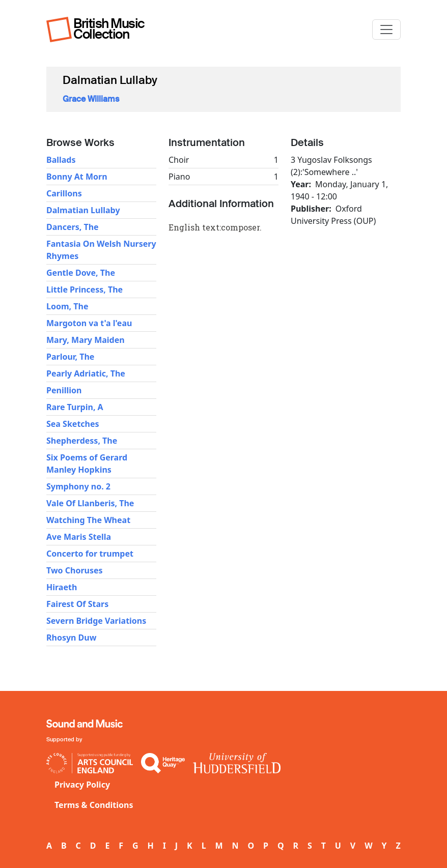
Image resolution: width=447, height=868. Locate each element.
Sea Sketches (73, 424)
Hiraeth (62, 587)
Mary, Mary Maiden (86, 340)
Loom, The (67, 306)
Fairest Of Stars (77, 604)
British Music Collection (109, 29)
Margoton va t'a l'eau (89, 323)
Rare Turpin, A (75, 407)
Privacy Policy (82, 785)
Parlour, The (70, 357)
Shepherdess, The (82, 441)
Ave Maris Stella (79, 537)
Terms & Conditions (94, 805)
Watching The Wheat (88, 520)
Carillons (64, 193)
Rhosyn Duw (71, 638)
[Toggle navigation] (386, 30)
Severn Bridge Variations (96, 621)
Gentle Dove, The (81, 273)
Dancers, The (73, 227)
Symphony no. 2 (78, 486)
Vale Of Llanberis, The (90, 503)
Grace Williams (91, 99)
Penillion (64, 390)
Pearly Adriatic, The (86, 373)
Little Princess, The (85, 290)
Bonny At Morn (77, 177)
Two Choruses (75, 570)
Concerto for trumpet (90, 554)
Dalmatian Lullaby (83, 210)
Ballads (61, 160)
